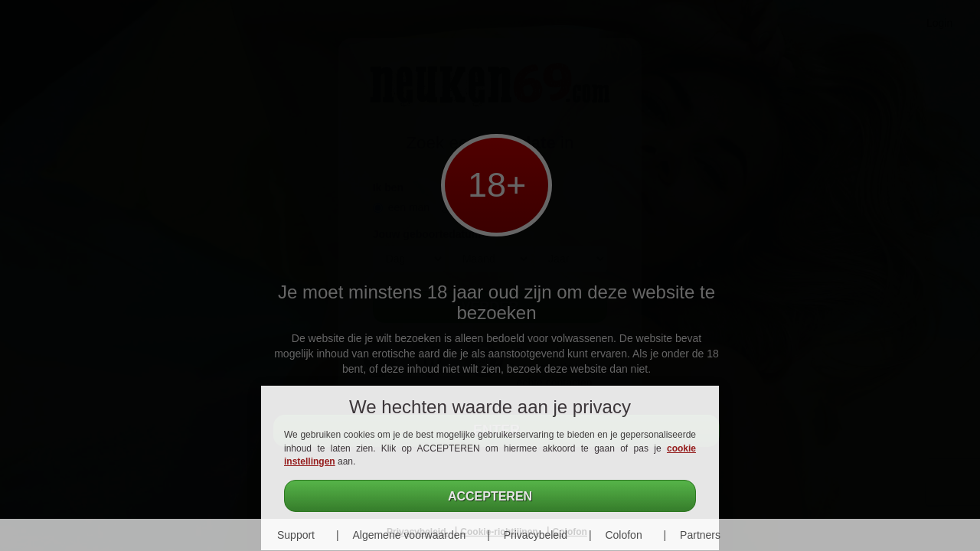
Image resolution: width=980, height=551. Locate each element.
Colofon (623, 535)
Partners (700, 535)
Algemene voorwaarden (409, 535)
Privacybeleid (536, 535)
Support (296, 535)
